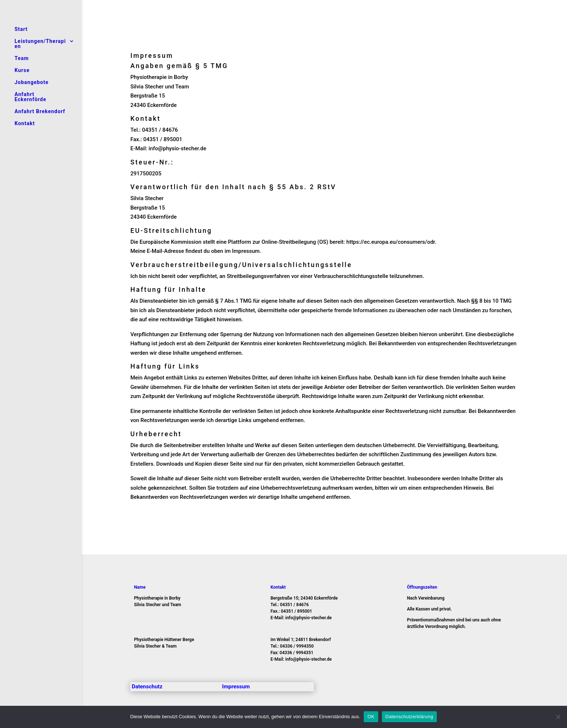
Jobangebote (32, 82)
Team (22, 58)
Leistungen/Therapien (40, 44)
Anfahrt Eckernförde (30, 97)
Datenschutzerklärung (409, 717)
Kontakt (25, 124)
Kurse (22, 70)
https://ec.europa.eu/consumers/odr (390, 242)
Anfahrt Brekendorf (40, 112)
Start (21, 29)
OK (371, 717)
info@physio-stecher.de (178, 148)
